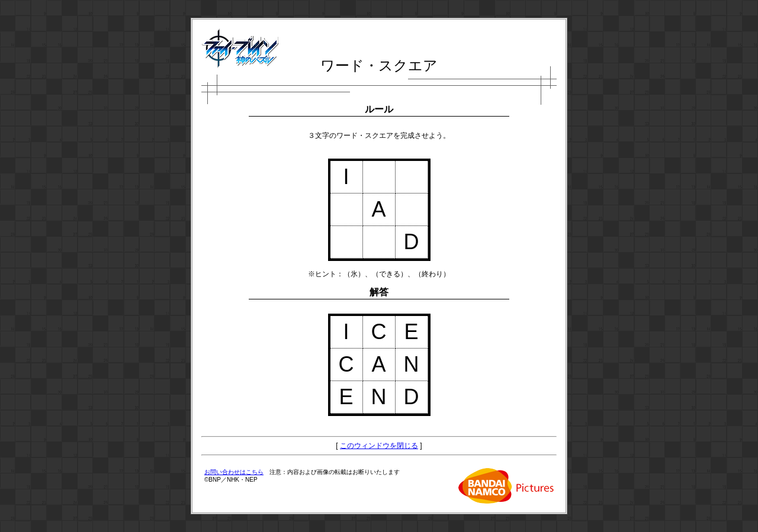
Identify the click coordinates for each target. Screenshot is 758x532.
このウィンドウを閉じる (379, 446)
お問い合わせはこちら (234, 472)
